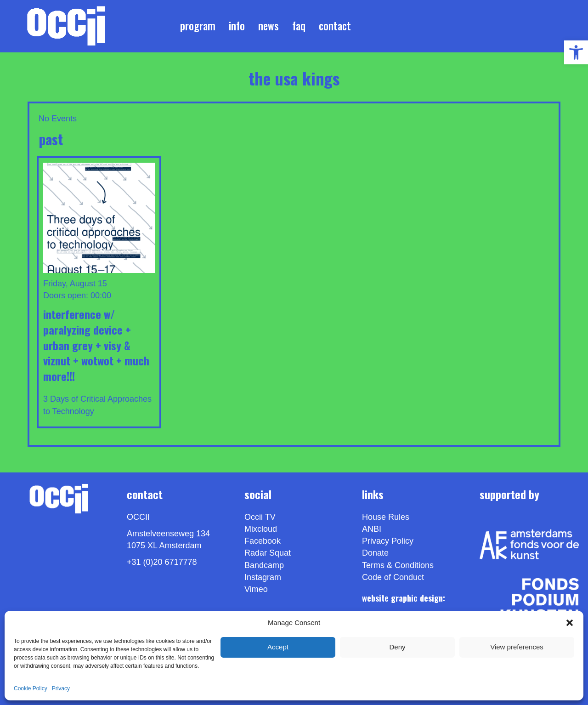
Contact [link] (335, 26)
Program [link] (198, 26)
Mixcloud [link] (261, 529)
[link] (576, 52)
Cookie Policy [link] (31, 688)
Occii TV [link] (260, 517)
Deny (397, 647)
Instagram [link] (263, 577)
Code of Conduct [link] (393, 577)
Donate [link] (375, 553)
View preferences (517, 647)
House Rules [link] (386, 517)
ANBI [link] (372, 529)
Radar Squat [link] (268, 553)
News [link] (269, 26)
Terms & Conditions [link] (398, 565)
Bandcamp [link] (264, 565)
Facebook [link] (263, 541)
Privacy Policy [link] (388, 541)
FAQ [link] (299, 26)
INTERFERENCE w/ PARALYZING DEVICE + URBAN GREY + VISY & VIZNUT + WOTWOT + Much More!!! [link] (96, 345)
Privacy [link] (61, 688)
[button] (570, 623)
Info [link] (237, 26)
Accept (278, 647)
